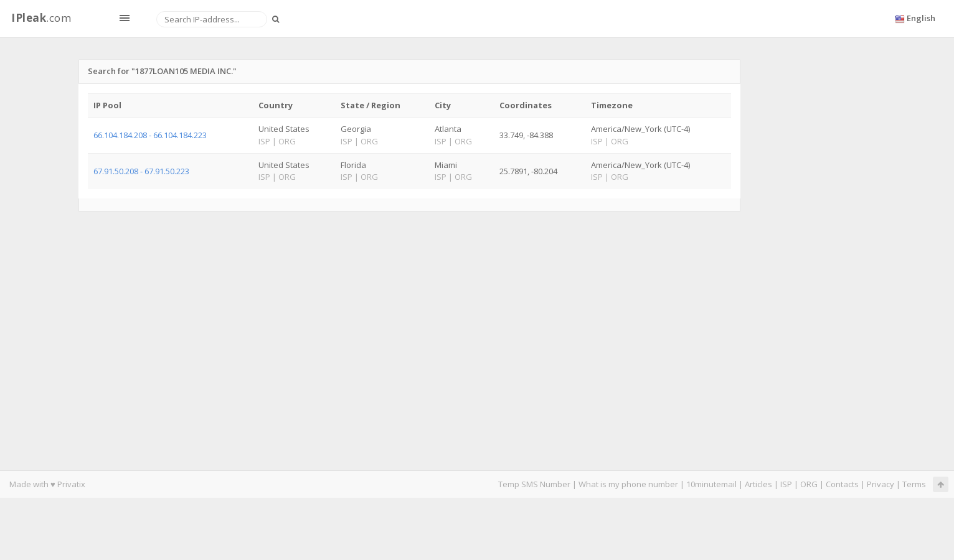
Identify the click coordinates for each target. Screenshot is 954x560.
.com (41, 18)
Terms (914, 484)
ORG (809, 484)
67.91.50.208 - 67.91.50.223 (141, 171)
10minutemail (711, 484)
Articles (758, 484)
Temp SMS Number (534, 484)
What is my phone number (628, 484)
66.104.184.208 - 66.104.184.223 (150, 135)
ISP (786, 484)
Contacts (842, 484)
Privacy (881, 484)
